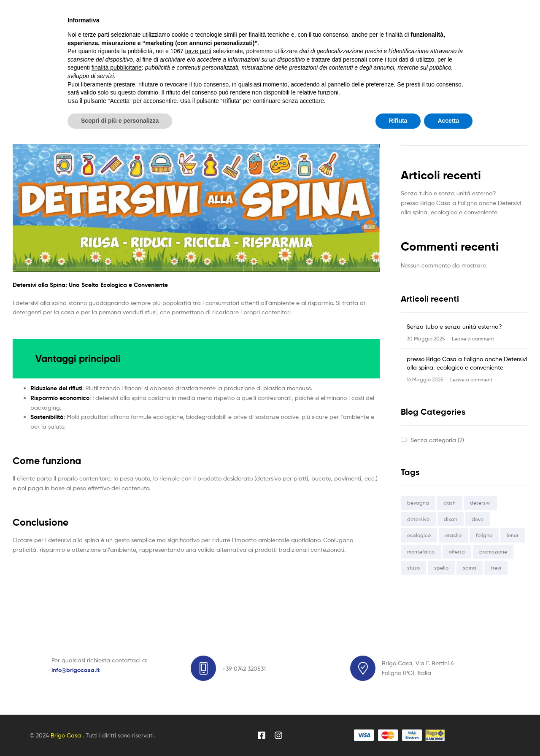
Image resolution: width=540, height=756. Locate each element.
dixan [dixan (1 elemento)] (451, 519)
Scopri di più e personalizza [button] (120, 733)
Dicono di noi (265, 73)
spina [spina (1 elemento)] (470, 568)
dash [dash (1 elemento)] (450, 503)
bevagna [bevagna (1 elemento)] (418, 503)
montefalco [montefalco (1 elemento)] (421, 552)
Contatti (314, 73)
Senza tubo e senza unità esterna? (448, 193)
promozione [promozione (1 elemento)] (493, 552)
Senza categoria (33, 119)
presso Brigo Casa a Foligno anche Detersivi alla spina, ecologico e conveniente (184, 131)
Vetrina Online (177, 73)
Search (364, 32)
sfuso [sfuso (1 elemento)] (413, 568)
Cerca (409, 119)
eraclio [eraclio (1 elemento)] (453, 535)
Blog (221, 73)
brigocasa (125, 119)
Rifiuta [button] (398, 733)
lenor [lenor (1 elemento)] (513, 535)
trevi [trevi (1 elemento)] (496, 568)
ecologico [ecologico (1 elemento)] (419, 535)
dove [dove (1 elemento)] (478, 519)
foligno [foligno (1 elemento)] (484, 535)
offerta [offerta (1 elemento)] (457, 552)
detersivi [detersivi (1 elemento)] (480, 503)
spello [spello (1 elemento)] (441, 568)
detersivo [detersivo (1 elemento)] (418, 519)
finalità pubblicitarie (117, 680)
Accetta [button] (448, 733)
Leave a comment (473, 339)
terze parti (198, 663)
